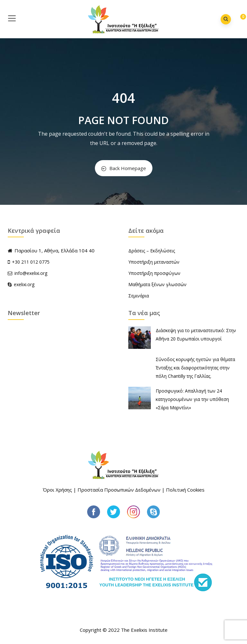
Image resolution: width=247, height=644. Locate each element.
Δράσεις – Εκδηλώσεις (152, 251)
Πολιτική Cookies (185, 490)
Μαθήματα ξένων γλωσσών (157, 284)
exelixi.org (21, 284)
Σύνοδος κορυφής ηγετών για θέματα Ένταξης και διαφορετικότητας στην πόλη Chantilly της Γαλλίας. (195, 368)
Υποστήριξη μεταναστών (154, 262)
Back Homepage (124, 168)
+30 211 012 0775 (31, 262)
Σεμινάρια (139, 296)
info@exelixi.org (27, 273)
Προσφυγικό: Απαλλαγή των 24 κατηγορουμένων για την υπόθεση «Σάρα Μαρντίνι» (192, 399)
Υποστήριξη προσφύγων (154, 273)
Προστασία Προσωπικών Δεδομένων (119, 490)
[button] (238, 20)
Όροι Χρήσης (57, 490)
